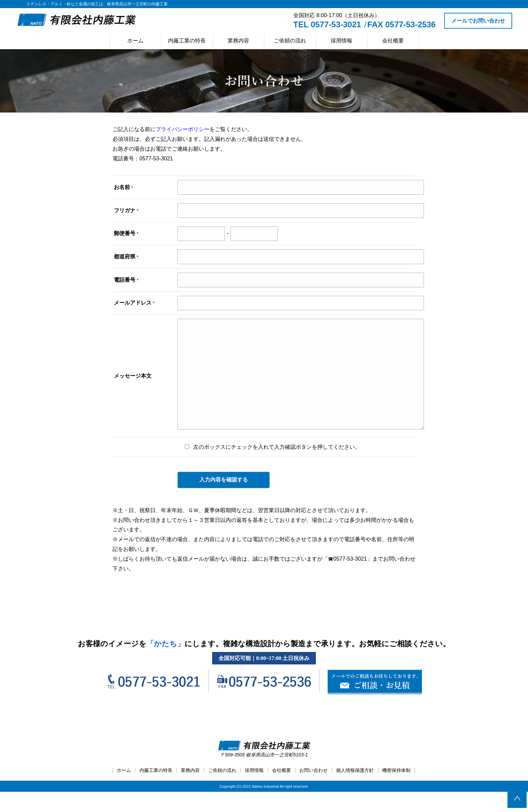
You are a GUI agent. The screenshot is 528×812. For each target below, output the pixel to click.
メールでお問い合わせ (478, 21)
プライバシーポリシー (183, 129)
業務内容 (238, 41)
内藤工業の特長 (187, 41)
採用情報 (341, 41)
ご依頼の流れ (290, 41)
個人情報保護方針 (355, 790)
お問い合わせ (313, 790)
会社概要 (393, 41)
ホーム (135, 41)
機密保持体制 (396, 790)
